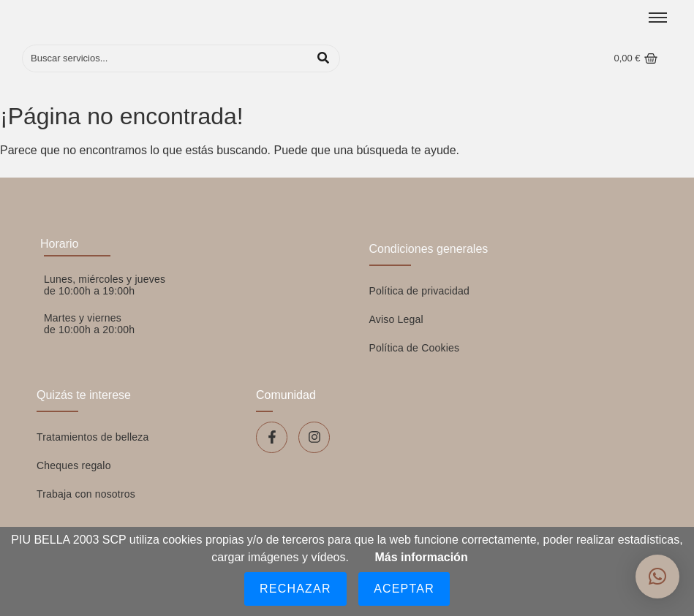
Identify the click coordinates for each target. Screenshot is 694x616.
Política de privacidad (419, 291)
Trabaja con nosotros (86, 494)
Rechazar (295, 589)
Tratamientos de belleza (93, 437)
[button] (657, 577)
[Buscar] (166, 58)
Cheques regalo (74, 465)
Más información (422, 557)
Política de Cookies (415, 348)
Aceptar (404, 589)
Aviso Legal (396, 319)
